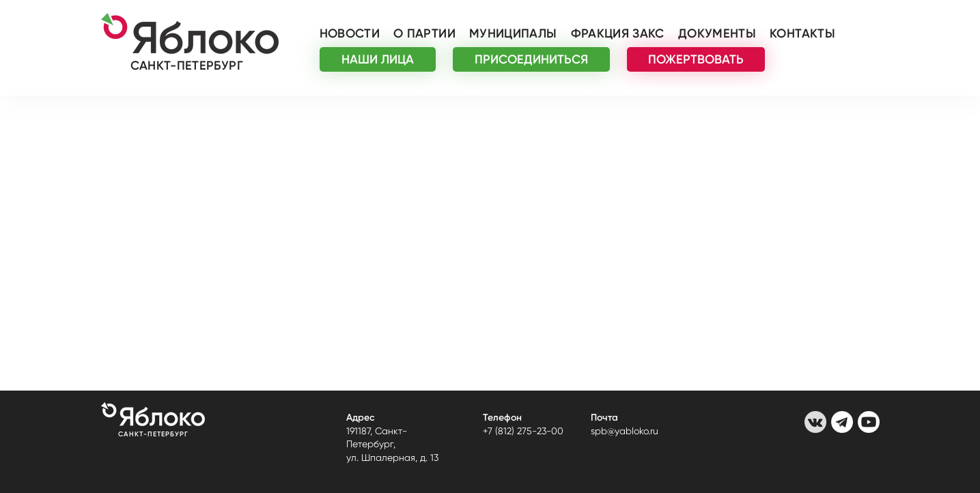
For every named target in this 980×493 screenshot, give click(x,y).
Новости (350, 33)
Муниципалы (513, 33)
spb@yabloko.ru (625, 431)
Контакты (802, 33)
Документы (717, 33)
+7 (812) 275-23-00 (523, 431)
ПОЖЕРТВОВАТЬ (696, 59)
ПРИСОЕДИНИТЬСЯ (531, 59)
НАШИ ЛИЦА (378, 59)
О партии (424, 33)
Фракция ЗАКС (618, 33)
